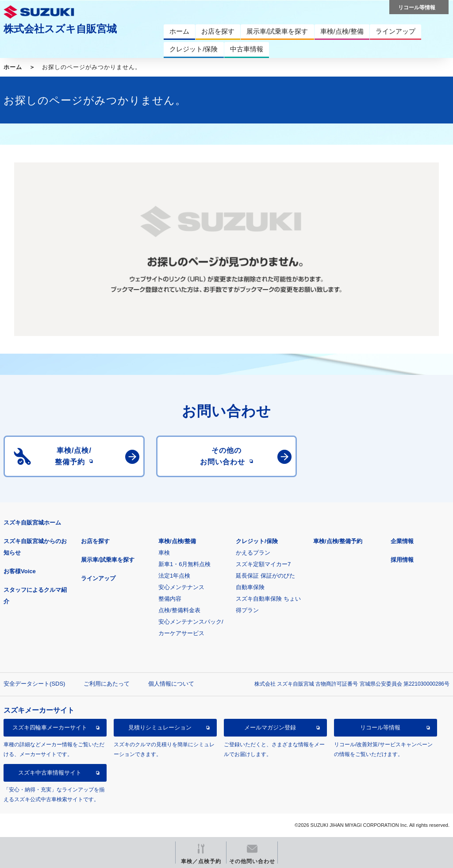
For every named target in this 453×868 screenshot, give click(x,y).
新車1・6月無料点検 (184, 564)
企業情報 (402, 541)
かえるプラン (253, 553)
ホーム (13, 67)
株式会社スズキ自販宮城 (60, 29)
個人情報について (171, 684)
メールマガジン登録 (270, 727)
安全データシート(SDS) (34, 684)
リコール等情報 (380, 727)
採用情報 (402, 560)
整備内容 (170, 599)
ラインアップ (98, 578)
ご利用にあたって (107, 684)
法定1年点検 (174, 576)
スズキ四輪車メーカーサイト (50, 727)
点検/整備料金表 (179, 610)
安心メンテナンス (181, 587)
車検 (164, 553)
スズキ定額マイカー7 (263, 564)
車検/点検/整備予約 (338, 541)
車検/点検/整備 (177, 541)
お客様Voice (20, 571)
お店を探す (95, 541)
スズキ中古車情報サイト (50, 773)
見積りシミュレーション (160, 727)
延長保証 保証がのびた (265, 576)
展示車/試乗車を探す (108, 560)
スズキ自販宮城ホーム (32, 523)
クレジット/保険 (257, 541)
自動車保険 (250, 587)
